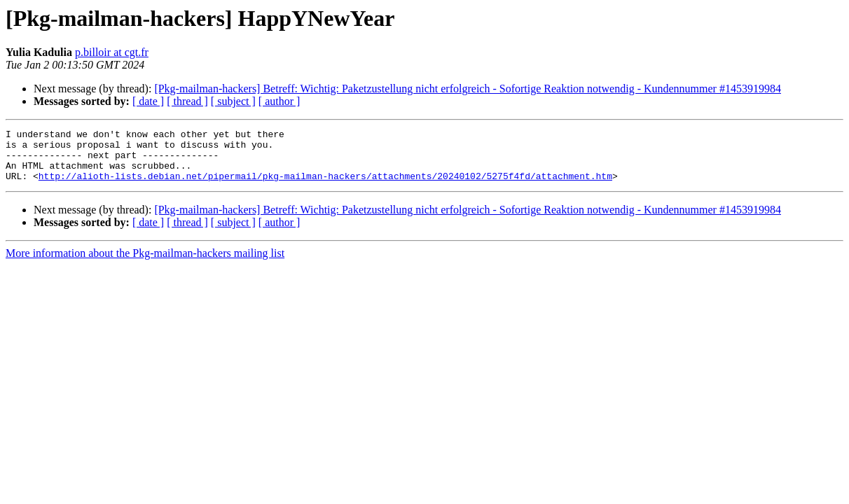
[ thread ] (187, 101)
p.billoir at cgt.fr (112, 52)
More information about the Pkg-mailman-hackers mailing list (145, 264)
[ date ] (148, 101)
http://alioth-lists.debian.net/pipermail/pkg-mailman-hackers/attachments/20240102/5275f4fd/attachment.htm (325, 186)
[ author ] (279, 101)
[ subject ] (233, 101)
